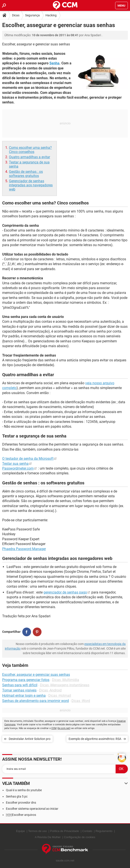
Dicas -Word (81, 701)
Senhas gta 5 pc (17, 796)
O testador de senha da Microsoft (28, 459)
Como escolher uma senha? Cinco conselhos (30, 150)
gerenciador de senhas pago (65, 592)
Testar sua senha (15, 464)
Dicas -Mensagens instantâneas (65, 685)
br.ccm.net (64, 728)
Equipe (21, 831)
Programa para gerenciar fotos (26, 680)
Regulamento (104, 831)
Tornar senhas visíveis (19, 690)
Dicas (16, 15)
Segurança (32, 15)
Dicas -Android (50, 690)
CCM (54, 728)
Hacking (51, 15)
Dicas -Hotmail (60, 696)
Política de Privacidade (64, 831)
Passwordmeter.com (18, 468)
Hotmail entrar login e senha (24, 696)
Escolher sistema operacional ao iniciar (32, 809)
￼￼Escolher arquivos (21, 815)
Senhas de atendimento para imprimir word (36, 701)
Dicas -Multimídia (66, 680)
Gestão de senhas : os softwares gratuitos (26, 174)
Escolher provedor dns (21, 803)
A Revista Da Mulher (48, 837)
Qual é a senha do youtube (24, 790)
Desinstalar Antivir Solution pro (30, 739)
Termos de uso (37, 831)
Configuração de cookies (80, 837)
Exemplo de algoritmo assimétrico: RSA (95, 739)
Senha (54, 63)
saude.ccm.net (65, 860)
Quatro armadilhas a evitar (29, 157)
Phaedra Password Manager (24, 549)
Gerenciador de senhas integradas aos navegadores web (31, 185)
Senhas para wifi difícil (20, 685)
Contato (87, 831)
